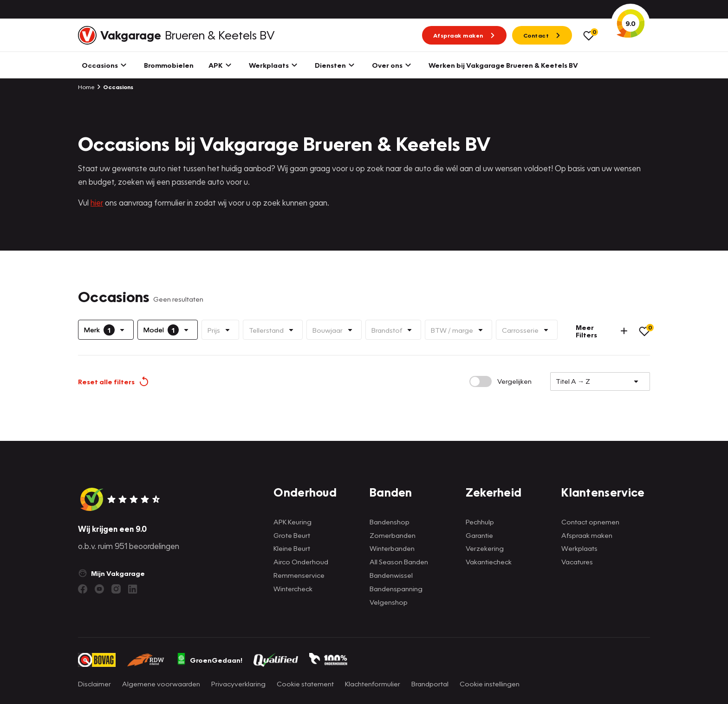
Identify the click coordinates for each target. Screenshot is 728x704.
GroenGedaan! (209, 660)
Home (86, 87)
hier (97, 203)
